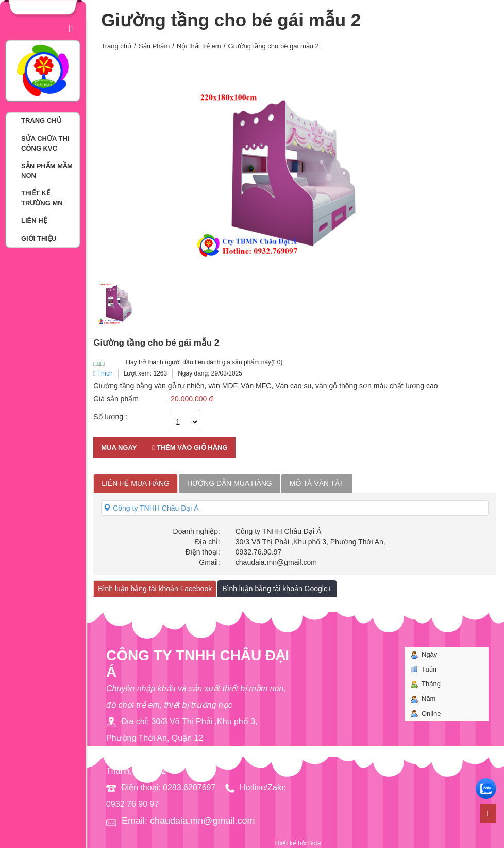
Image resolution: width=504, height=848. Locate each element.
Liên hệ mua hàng (136, 483)
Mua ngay (119, 447)
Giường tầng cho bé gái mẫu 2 (274, 46)
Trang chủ (116, 46)
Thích (103, 373)
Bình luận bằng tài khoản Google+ (277, 589)
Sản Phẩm (154, 46)
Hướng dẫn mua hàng (230, 483)
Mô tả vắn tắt (317, 483)
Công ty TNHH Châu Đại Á (151, 508)
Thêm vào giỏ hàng (190, 447)
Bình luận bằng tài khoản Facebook (155, 589)
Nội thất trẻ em (199, 46)
